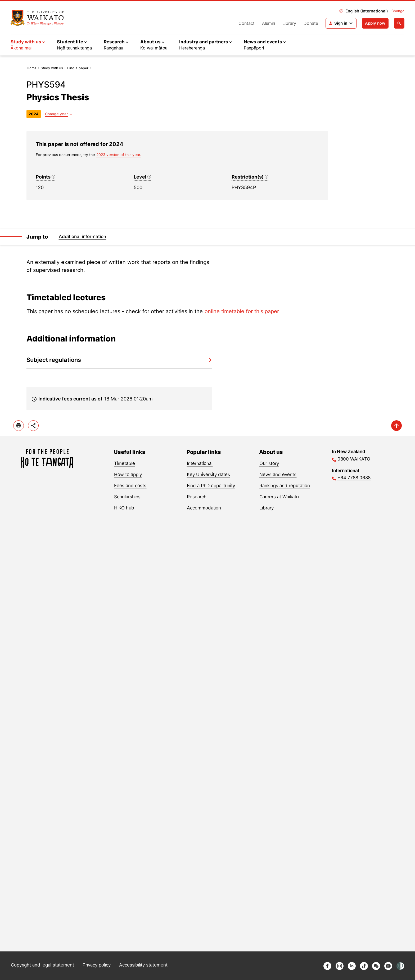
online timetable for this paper (242, 311)
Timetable (125, 463)
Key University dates (208, 475)
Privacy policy (97, 965)
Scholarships (127, 497)
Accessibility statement (143, 965)
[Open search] (399, 23)
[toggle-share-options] (33, 426)
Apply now (375, 23)
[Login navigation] (341, 23)
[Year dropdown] (58, 114)
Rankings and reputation (285, 486)
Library (289, 23)
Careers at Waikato (279, 497)
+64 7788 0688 (354, 478)
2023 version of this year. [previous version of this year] (119, 155)
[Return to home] (37, 18)
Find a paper (78, 68)
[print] (19, 426)
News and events (278, 475)
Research (197, 497)
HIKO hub (124, 508)
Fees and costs (130, 486)
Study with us (52, 68)
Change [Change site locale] (398, 11)
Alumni (269, 23)
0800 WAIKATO (354, 459)
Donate (311, 23)
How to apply (128, 475)
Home (32, 68)
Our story (269, 463)
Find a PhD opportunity (211, 486)
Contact (247, 23)
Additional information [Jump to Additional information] (82, 236)
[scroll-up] (396, 426)
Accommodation (204, 508)
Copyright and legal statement (42, 965)
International (200, 463)
